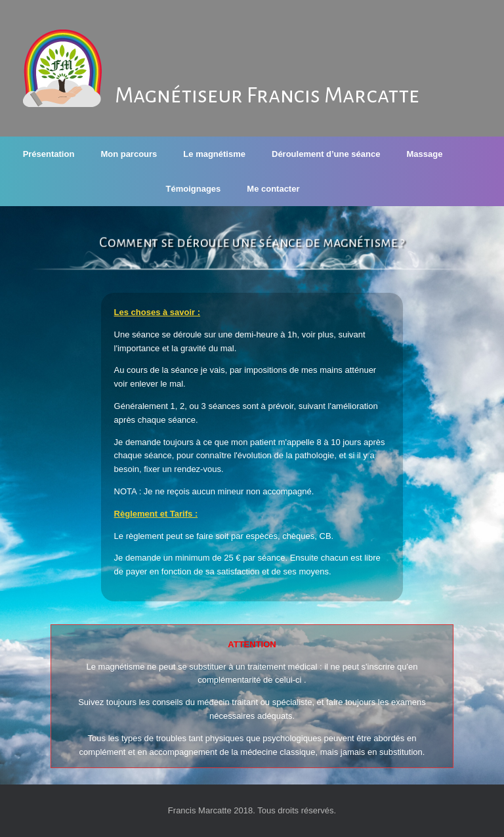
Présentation (49, 154)
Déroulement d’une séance (326, 154)
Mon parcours (129, 154)
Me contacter (273, 189)
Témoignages (194, 189)
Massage (424, 154)
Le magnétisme (214, 154)
